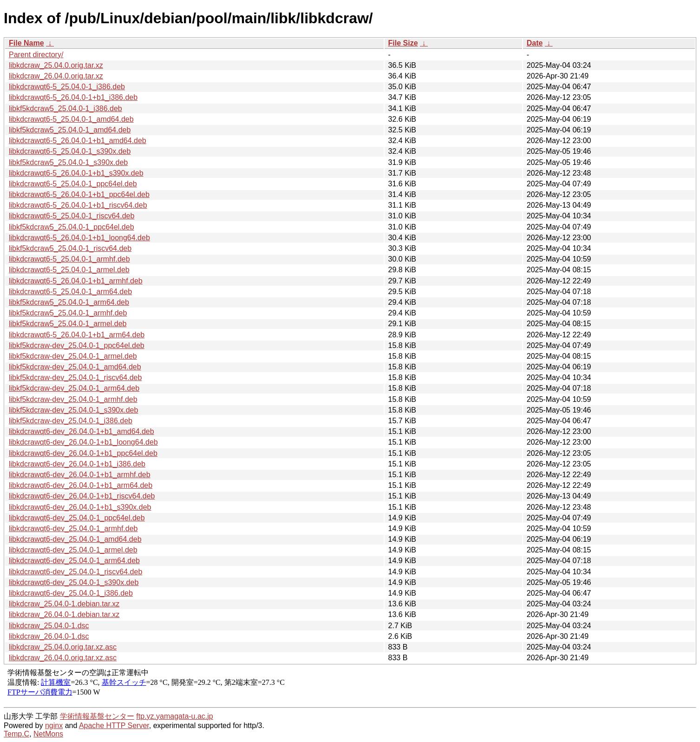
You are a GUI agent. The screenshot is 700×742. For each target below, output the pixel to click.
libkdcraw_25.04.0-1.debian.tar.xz (64, 604)
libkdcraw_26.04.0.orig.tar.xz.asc (63, 658)
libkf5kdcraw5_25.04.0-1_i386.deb (65, 108)
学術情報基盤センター (97, 716)
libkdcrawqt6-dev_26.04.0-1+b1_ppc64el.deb (83, 453)
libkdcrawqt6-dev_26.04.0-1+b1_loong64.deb (83, 442)
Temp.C (16, 734)
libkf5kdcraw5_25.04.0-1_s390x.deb (68, 162)
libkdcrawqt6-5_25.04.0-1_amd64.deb (71, 119)
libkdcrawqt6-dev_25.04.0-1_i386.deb (71, 593)
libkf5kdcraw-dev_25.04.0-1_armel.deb (73, 356)
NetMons (48, 734)
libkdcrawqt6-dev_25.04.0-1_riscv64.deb (75, 572)
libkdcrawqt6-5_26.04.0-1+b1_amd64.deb (78, 141)
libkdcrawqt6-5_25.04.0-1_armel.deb (69, 270)
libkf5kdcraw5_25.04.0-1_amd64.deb (70, 130)
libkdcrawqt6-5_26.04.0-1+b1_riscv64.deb (78, 205)
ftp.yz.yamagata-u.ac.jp (174, 716)
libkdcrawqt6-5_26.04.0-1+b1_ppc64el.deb (79, 194)
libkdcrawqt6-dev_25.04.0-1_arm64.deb (74, 561)
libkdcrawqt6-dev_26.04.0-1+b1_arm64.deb (81, 485)
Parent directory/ (36, 55)
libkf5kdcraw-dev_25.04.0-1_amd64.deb (75, 367)
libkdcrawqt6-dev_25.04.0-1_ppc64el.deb (77, 518)
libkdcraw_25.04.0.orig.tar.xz (56, 65)
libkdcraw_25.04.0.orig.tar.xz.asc (63, 647)
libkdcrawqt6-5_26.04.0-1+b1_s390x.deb (76, 173)
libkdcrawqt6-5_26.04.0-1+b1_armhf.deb (76, 281)
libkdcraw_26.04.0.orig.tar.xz (56, 76)
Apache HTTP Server (114, 726)
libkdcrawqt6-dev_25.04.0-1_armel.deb (73, 550)
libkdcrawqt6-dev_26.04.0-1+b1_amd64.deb (82, 431)
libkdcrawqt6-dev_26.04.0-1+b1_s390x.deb (80, 507)
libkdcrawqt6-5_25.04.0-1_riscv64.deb (72, 216)
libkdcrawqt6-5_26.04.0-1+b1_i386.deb (73, 97)
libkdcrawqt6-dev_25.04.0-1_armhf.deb (73, 529)
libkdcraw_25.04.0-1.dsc (49, 626)
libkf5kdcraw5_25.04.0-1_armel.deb (68, 324)
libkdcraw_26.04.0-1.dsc (49, 636)
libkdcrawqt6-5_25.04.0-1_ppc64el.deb (73, 184)
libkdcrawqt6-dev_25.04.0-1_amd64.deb (75, 539)
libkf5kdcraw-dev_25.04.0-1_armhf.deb (73, 399)
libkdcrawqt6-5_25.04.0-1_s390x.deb (70, 151)
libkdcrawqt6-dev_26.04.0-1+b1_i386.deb (77, 464)
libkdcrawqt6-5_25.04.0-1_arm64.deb (70, 292)
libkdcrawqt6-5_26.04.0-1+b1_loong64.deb (79, 238)
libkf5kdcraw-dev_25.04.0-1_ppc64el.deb (77, 345)
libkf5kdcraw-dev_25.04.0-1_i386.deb (71, 421)
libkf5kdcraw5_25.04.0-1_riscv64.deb (70, 248)
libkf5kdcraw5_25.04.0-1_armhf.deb (68, 313)
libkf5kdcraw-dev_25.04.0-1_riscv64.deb (75, 378)
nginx (54, 726)
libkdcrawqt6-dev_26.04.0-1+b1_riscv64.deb (82, 496)
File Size (403, 43)
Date (535, 43)
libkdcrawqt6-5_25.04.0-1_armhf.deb (69, 259)
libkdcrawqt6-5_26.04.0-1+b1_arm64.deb (77, 335)
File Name (26, 43)
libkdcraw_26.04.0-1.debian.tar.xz (64, 614)
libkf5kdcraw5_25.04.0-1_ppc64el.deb (72, 227)
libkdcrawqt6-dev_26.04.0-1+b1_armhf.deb (80, 475)
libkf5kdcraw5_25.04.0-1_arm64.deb (69, 302)
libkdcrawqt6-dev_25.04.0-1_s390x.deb (74, 582)
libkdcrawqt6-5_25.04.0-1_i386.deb (67, 87)
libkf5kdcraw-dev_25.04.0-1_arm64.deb (74, 388)
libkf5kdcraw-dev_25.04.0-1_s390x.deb (73, 410)
